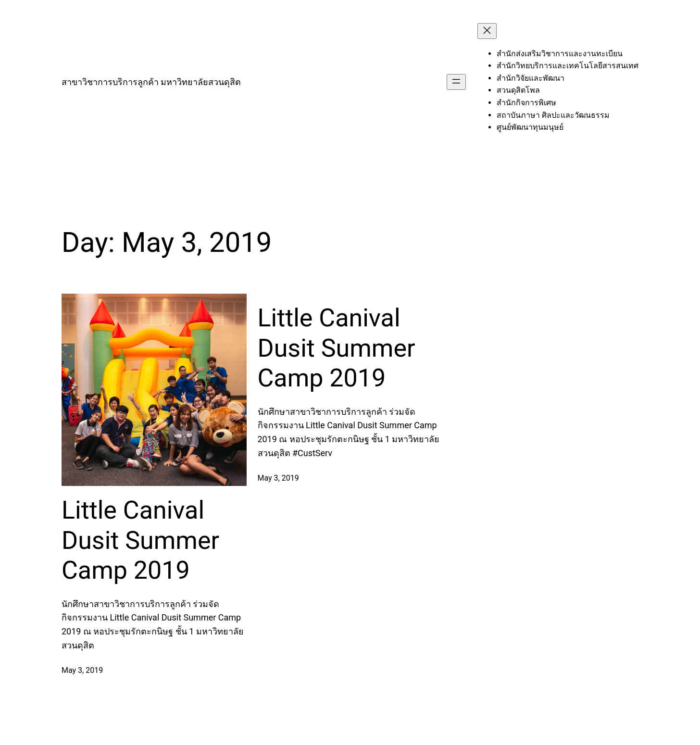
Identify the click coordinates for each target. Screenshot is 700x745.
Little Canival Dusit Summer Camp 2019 (140, 540)
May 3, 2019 (82, 670)
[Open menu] (456, 82)
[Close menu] (487, 31)
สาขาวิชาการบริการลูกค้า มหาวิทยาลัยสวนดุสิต (151, 82)
